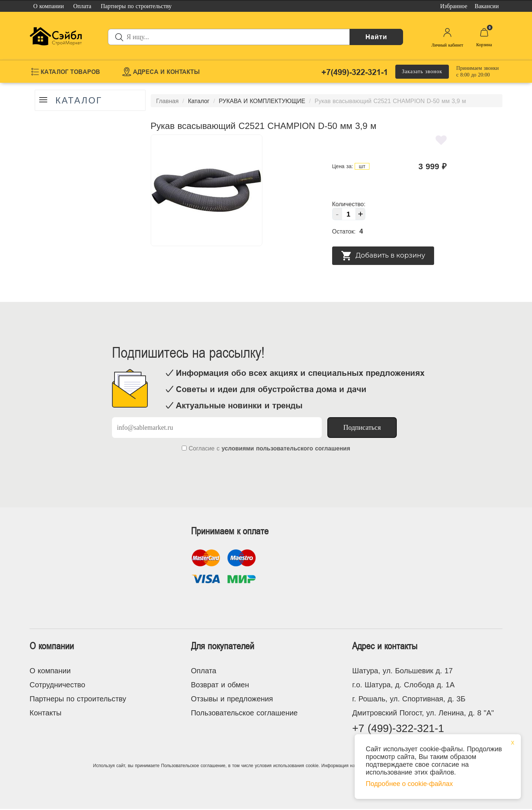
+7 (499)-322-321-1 (400, 729)
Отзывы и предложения (232, 699)
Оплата (204, 671)
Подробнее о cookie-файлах (409, 784)
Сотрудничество (57, 685)
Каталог (80, 101)
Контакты (45, 713)
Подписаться (362, 427)
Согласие (202, 448)
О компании (50, 671)
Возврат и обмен (220, 685)
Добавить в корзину (383, 256)
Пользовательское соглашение (244, 713)
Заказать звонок (422, 72)
